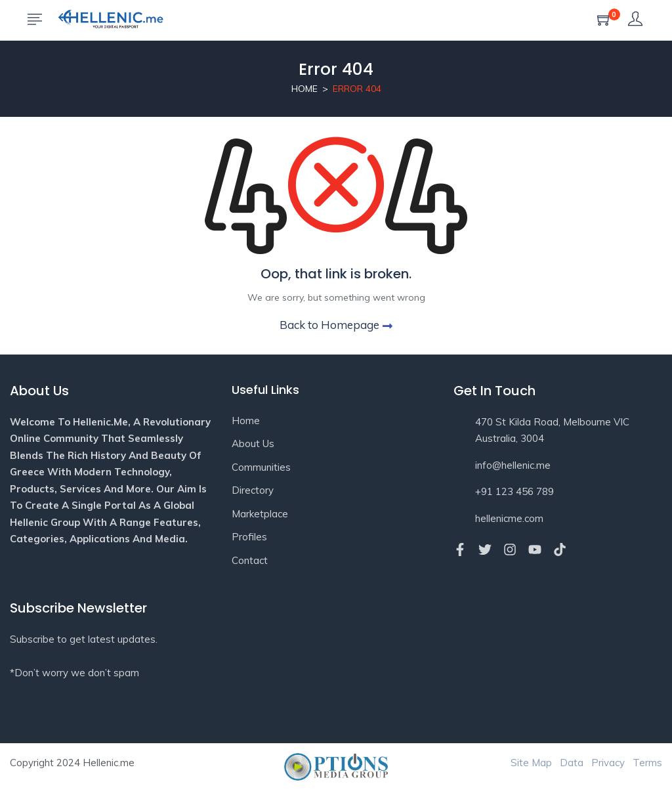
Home (304, 89)
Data (572, 763)
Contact (250, 560)
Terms (647, 763)
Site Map (531, 763)
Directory (253, 490)
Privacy (608, 763)
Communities (261, 467)
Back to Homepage (336, 325)
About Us (253, 443)
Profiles (249, 537)
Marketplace (260, 514)
